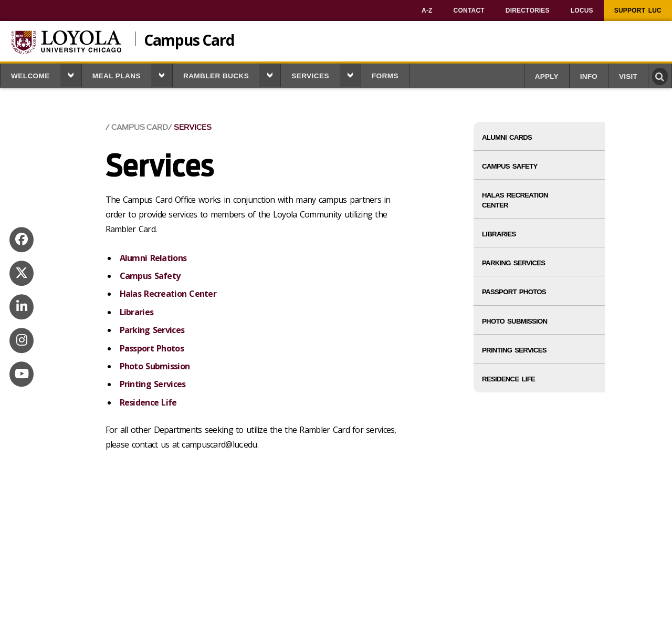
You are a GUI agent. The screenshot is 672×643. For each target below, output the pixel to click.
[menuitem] (427, 11)
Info (589, 76)
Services (310, 76)
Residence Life (148, 402)
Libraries (137, 312)
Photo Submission (155, 366)
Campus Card (189, 39)
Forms (385, 76)
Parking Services (152, 330)
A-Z (427, 11)
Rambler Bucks (216, 76)
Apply (547, 76)
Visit (628, 76)
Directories (528, 11)
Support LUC (638, 11)
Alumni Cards (507, 137)
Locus (582, 11)
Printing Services (153, 384)
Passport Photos (152, 348)
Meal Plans (117, 76)
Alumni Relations (153, 258)
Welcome (30, 76)
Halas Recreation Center (168, 294)
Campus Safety (150, 276)
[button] (71, 75)
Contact (469, 11)
